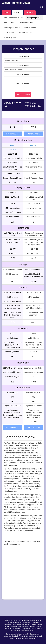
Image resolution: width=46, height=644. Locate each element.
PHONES (17, 13)
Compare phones (34, 18)
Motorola (34, 145)
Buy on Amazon (12, 134)
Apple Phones (9, 33)
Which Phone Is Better (16, 3)
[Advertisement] (23, 575)
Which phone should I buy (14, 18)
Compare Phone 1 (23, 56)
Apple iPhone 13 (13, 104)
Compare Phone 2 (23, 66)
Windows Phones (25, 33)
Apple (12, 145)
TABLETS (30, 13)
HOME (6, 13)
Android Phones (30, 28)
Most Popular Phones (12, 28)
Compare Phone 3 (23, 75)
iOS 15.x (12, 150)
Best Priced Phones (28, 23)
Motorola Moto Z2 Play (33, 104)
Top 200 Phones (10, 23)
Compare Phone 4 (23, 84)
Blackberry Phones (11, 37)
